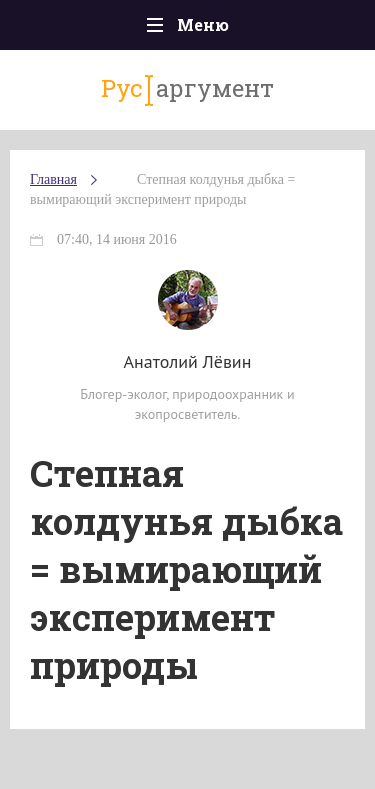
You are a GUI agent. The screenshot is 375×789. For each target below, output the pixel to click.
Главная (53, 179)
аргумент (187, 89)
